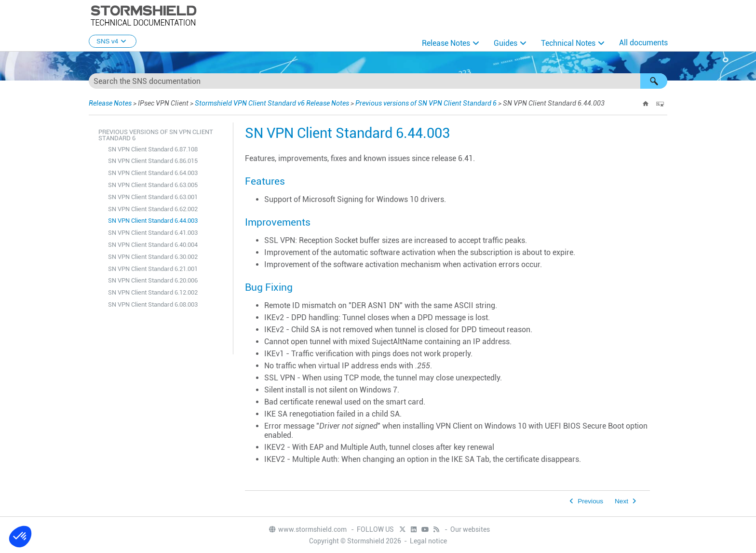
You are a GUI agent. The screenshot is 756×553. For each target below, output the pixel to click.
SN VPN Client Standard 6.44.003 (153, 221)
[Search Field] (378, 81)
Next (621, 501)
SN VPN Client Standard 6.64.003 (153, 173)
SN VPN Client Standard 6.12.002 (153, 292)
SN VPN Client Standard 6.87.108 (153, 149)
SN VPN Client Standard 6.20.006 (153, 280)
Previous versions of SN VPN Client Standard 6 (426, 103)
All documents (643, 43)
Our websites (470, 529)
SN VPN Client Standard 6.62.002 (153, 209)
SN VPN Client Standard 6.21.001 (153, 269)
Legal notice (428, 541)
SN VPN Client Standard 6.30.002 (153, 257)
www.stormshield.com (307, 529)
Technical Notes (568, 43)
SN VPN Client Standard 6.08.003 (153, 304)
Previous (590, 501)
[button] (654, 81)
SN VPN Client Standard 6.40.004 (153, 245)
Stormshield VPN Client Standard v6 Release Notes (272, 103)
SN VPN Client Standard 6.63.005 (153, 185)
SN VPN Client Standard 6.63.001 (153, 197)
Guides (506, 43)
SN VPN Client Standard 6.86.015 (153, 161)
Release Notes (446, 43)
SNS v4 (113, 41)
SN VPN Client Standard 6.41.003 (153, 233)
